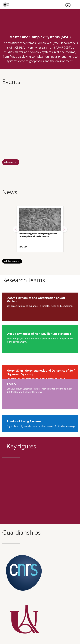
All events (9, 162)
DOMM (24, 247)
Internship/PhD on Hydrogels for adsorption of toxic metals (38, 235)
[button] (16, 229)
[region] (40, 229)
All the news (11, 261)
